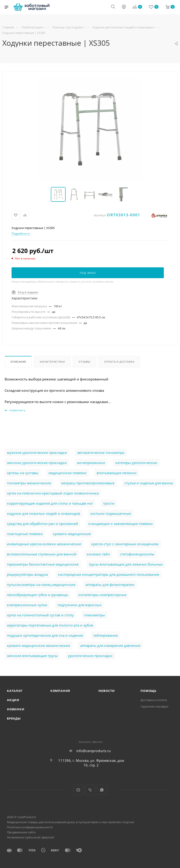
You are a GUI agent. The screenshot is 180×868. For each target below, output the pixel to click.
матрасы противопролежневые (88, 483)
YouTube (78, 790)
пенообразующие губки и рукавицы (38, 595)
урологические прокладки (90, 656)
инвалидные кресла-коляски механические (44, 544)
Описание (18, 362)
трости (109, 503)
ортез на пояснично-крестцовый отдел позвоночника (53, 493)
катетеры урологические (136, 463)
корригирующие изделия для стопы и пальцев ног (50, 503)
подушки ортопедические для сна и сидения (45, 635)
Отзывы (84, 362)
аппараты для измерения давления (110, 645)
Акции (13, 700)
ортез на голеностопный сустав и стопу (40, 615)
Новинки (16, 709)
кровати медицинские (72, 534)
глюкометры (94, 615)
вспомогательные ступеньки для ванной (42, 554)
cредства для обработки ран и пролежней (43, 524)
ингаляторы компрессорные (102, 595)
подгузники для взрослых (79, 605)
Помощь (148, 691)
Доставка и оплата (154, 700)
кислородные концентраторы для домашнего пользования (108, 574)
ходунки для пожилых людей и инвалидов (44, 513)
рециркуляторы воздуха (27, 574)
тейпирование (105, 635)
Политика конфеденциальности (30, 827)
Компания (60, 691)
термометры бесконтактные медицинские (43, 564)
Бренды (14, 718)
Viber (90, 790)
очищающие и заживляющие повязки (121, 524)
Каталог (15, 691)
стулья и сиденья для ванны (149, 483)
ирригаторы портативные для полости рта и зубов (50, 625)
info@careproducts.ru (93, 751)
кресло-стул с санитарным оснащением (125, 544)
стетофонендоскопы (137, 554)
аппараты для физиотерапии (110, 585)
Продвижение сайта (21, 832)
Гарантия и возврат (154, 706)
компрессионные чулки (27, 605)
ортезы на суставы (23, 473)
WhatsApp (102, 790)
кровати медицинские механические (38, 645)
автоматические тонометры (101, 452)
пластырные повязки (25, 534)
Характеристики (52, 362)
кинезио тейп (98, 554)
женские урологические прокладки (37, 463)
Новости (107, 691)
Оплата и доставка (119, 362)
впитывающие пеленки (117, 473)
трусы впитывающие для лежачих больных (126, 564)
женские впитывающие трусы (32, 656)
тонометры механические (29, 483)
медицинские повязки (67, 473)
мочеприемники (91, 463)
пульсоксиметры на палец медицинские (41, 585)
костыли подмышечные (111, 513)
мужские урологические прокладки (37, 452)
